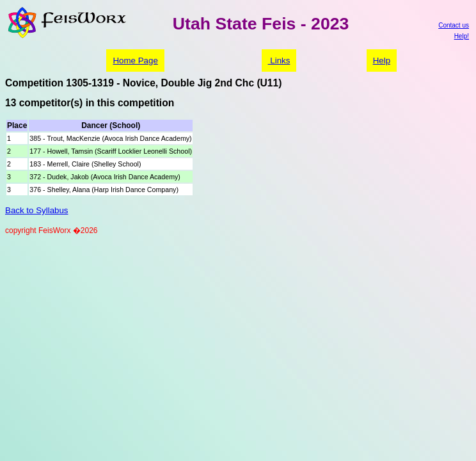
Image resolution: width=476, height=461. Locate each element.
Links (279, 61)
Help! (462, 36)
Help (382, 61)
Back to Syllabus (37, 210)
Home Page (135, 61)
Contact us (454, 25)
